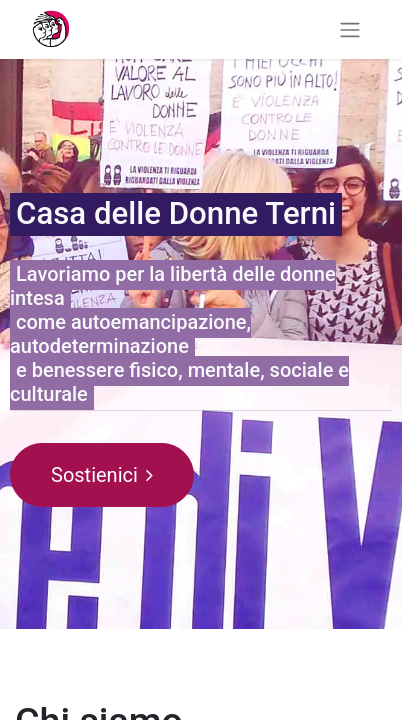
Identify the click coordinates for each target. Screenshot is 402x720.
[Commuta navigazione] (350, 29)
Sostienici (102, 475)
